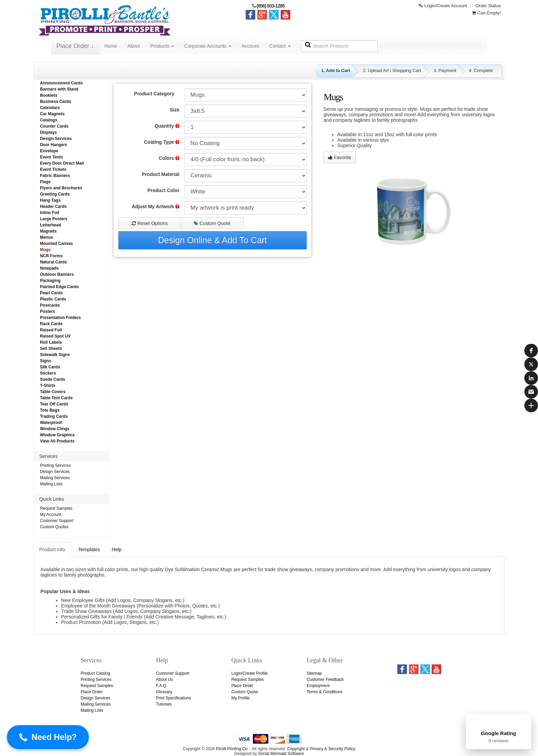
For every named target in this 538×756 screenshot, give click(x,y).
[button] (531, 351)
